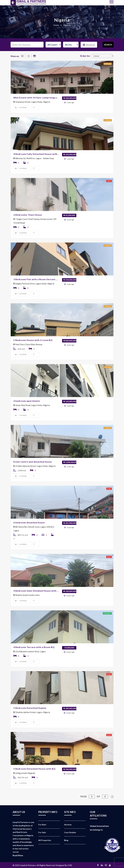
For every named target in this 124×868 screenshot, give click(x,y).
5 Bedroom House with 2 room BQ (33, 340)
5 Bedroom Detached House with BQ (34, 769)
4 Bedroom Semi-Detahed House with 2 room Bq (36, 591)
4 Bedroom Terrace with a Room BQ (34, 647)
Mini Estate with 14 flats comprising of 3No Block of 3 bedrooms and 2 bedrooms (36, 98)
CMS (70, 865)
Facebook (98, 865)
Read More (18, 855)
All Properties (45, 840)
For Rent (42, 825)
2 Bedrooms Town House (28, 215)
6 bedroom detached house (29, 522)
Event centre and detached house (33, 462)
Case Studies (70, 832)
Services (68, 825)
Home (56, 25)
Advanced (89, 45)
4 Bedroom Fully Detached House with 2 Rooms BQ (36, 154)
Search (108, 45)
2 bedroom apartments (27, 401)
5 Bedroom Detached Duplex (30, 708)
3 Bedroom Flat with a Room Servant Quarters (36, 279)
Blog (66, 840)
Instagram (106, 865)
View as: (15, 56)
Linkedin (102, 865)
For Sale (42, 832)
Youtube (110, 865)
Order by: (85, 56)
